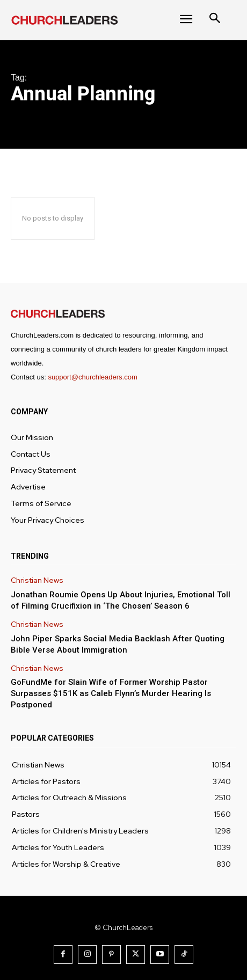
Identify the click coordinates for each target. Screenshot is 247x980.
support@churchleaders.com (92, 377)
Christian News (37, 580)
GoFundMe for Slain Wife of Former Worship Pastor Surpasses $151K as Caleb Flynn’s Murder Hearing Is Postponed (111, 693)
